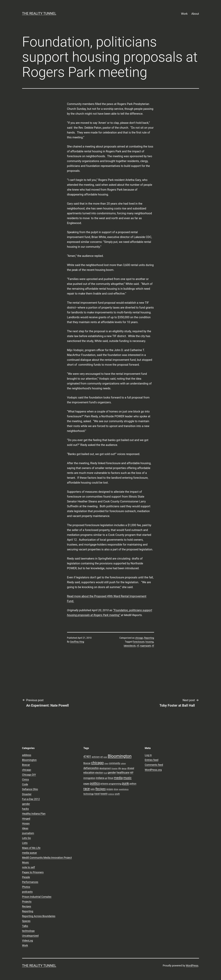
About (195, 14)
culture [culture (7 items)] (123, 763)
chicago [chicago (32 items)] (97, 763)
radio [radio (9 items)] (93, 789)
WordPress (192, 966)
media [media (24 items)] (118, 778)
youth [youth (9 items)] (117, 794)
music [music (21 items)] (127, 778)
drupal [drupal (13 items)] (131, 768)
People (26, 877)
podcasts (27, 892)
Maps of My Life (31, 848)
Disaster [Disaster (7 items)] (114, 768)
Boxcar (26, 765)
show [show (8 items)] (116, 789)
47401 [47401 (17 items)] (87, 757)
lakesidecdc (130, 646)
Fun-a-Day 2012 (31, 799)
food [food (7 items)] (105, 773)
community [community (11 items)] (114, 763)
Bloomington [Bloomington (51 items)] (120, 756)
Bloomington (29, 760)
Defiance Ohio (30, 789)
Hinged (26, 819)
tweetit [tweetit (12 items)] (104, 794)
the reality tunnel (39, 13)
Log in (148, 755)
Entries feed (152, 760)
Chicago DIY (29, 775)
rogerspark (145, 646)
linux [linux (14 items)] (111, 778)
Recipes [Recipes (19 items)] (101, 789)
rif (138, 646)
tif (153, 646)
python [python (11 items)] (133, 784)
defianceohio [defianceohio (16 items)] (91, 768)
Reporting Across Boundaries (39, 916)
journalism (28, 833)
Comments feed (154, 765)
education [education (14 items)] (89, 773)
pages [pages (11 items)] (86, 784)
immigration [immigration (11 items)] (89, 778)
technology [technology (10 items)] (89, 794)
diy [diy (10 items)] (120, 768)
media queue (29, 853)
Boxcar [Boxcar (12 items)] (87, 763)
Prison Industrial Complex (37, 897)
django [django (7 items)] (124, 768)
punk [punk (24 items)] (125, 783)
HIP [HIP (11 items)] (132, 773)
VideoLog (28, 941)
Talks (25, 926)
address (27, 755)
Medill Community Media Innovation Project (47, 858)
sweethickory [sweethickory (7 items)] (124, 789)
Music (26, 862)
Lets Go (26, 838)
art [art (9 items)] (102, 757)
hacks (26, 809)
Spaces (26, 921)
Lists (25, 843)
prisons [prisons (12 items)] (104, 784)
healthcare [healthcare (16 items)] (123, 773)
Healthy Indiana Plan (34, 814)
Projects (27, 902)
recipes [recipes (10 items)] (110, 789)
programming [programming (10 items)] (115, 784)
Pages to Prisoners (33, 872)
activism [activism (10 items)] (96, 757)
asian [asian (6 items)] (105, 757)
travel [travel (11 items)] (97, 794)
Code (25, 784)
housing (150, 642)
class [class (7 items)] (106, 763)
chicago (139, 638)
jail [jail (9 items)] (106, 778)
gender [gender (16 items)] (112, 773)
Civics (26, 779)
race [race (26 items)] (87, 789)
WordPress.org (153, 770)
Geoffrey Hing (77, 642)
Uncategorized (30, 936)
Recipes (27, 906)
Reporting (149, 638)
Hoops (26, 823)
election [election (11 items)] (99, 773)
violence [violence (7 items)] (111, 794)
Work (184, 14)
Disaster (27, 794)
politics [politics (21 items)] (95, 783)
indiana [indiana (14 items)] (100, 778)
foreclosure (139, 642)
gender (26, 804)
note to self (29, 867)
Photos (26, 887)
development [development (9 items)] (105, 768)
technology (28, 931)
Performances (30, 882)
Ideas (25, 828)
